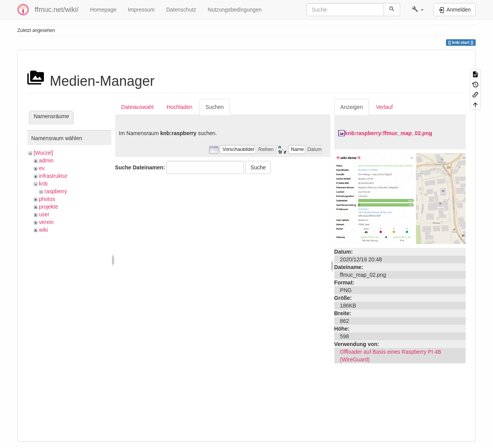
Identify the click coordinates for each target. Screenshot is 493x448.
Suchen (215, 107)
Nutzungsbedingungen (235, 10)
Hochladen (180, 107)
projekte (49, 207)
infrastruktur (53, 176)
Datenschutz (181, 10)
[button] (418, 10)
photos (47, 199)
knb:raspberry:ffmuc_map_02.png (389, 133)
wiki (43, 230)
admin (46, 160)
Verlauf (384, 107)
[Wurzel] (43, 153)
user (44, 214)
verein (46, 222)
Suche (258, 167)
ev (42, 168)
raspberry (56, 191)
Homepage (103, 10)
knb (43, 184)
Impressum (141, 10)
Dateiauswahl (138, 107)
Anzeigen (352, 107)
